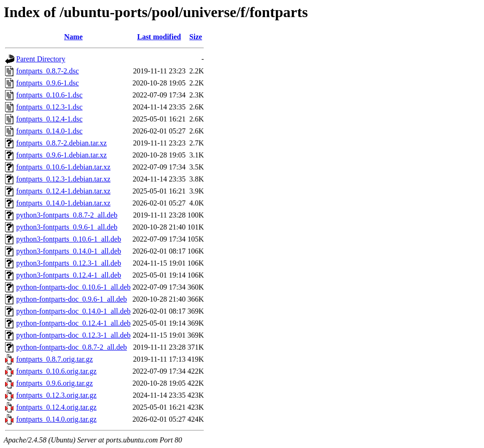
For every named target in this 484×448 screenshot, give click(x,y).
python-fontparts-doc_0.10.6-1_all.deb (74, 287)
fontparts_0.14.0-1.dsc (49, 131)
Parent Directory (41, 59)
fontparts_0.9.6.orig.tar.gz (55, 383)
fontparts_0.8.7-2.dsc (48, 71)
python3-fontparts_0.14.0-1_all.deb (69, 251)
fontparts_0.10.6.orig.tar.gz (56, 371)
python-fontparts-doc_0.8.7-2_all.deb (72, 347)
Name (74, 37)
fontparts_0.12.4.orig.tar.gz (56, 407)
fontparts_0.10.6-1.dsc (49, 95)
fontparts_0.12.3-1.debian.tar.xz (63, 179)
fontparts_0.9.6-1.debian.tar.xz (61, 155)
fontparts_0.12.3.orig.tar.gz (56, 395)
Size (196, 37)
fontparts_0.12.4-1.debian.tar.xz (63, 191)
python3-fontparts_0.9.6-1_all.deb (67, 227)
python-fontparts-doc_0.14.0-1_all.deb (74, 311)
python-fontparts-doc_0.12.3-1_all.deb (74, 335)
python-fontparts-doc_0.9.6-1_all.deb (72, 299)
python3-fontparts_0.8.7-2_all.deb (67, 215)
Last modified (159, 37)
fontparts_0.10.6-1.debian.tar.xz (63, 167)
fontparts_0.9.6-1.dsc (48, 83)
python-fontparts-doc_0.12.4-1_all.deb (74, 323)
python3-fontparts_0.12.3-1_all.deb (69, 263)
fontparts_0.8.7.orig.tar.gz (55, 359)
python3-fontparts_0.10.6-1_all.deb (69, 239)
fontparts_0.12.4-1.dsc (49, 119)
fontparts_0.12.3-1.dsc (49, 107)
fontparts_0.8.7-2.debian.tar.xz (61, 143)
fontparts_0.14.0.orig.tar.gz (56, 419)
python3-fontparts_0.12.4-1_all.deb (69, 275)
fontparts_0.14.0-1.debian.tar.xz (63, 203)
